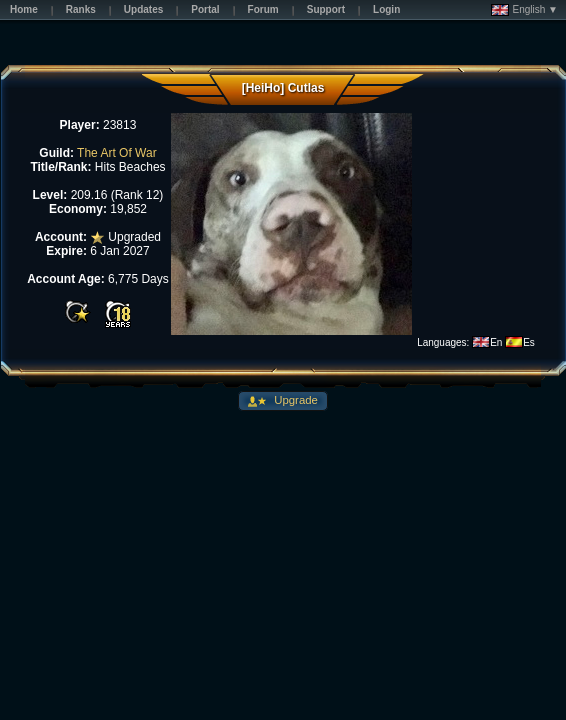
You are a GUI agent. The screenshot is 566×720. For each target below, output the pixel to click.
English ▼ (524, 10)
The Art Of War (117, 153)
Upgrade (294, 400)
